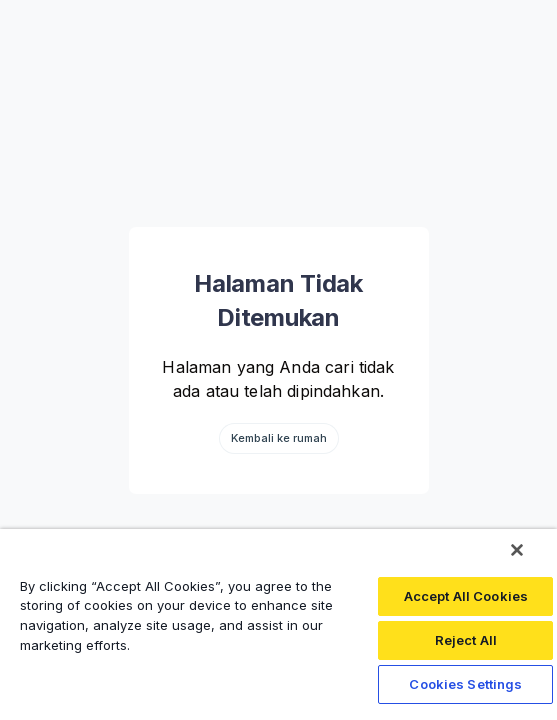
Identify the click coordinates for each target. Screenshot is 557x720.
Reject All (466, 640)
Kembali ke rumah (279, 438)
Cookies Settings (465, 684)
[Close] (517, 550)
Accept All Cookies (466, 596)
